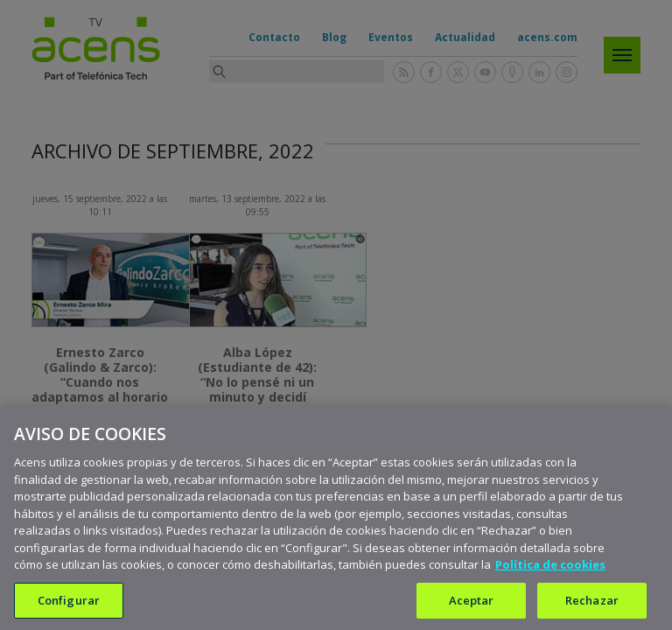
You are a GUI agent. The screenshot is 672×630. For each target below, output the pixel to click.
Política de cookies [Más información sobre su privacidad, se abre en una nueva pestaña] (550, 572)
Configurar (69, 607)
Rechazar (592, 607)
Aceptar (472, 607)
